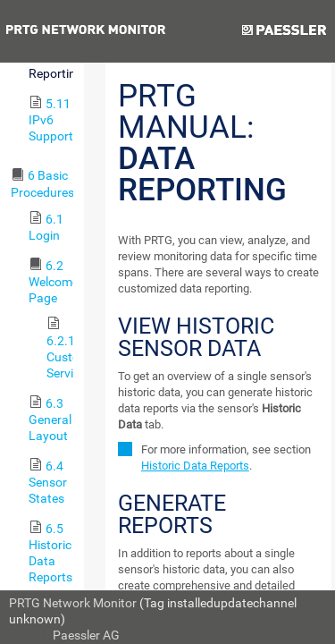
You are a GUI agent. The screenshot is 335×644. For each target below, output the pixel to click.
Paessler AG (86, 635)
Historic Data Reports (195, 466)
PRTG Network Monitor (73, 603)
